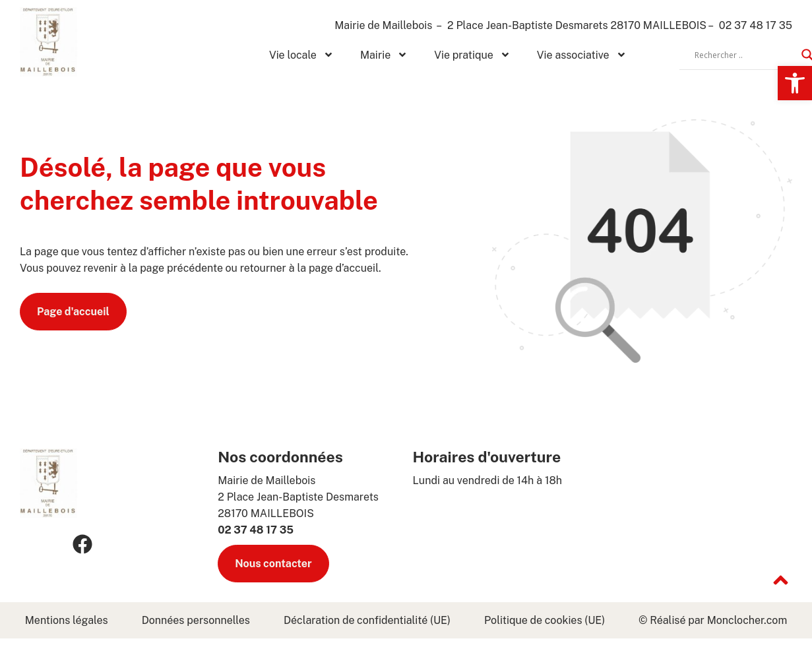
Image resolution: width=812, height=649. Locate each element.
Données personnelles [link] (196, 620)
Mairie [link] (384, 55)
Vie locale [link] (301, 55)
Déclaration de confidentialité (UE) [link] (367, 620)
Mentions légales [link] (67, 620)
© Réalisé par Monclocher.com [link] (713, 620)
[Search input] (745, 55)
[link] (795, 83)
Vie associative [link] (582, 55)
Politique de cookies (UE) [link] (545, 620)
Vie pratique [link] (472, 55)
